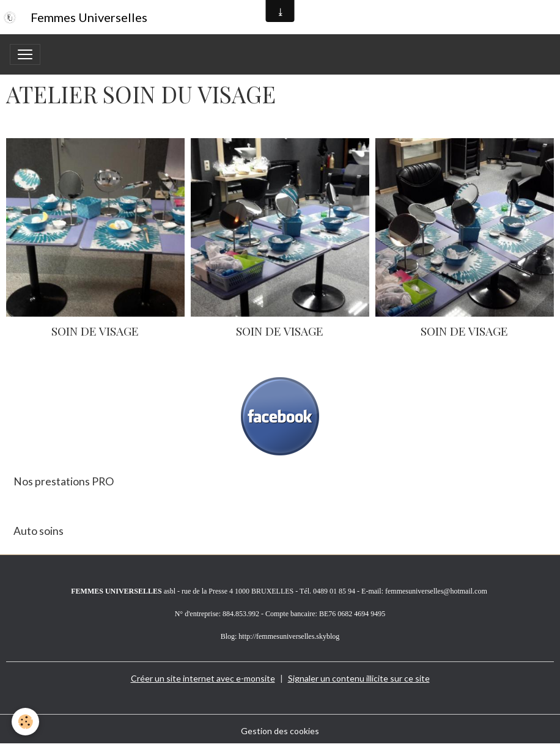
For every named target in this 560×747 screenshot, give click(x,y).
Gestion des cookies (280, 731)
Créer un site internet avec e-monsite (203, 678)
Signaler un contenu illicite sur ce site (359, 678)
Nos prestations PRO (64, 481)
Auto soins (39, 531)
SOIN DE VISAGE (95, 331)
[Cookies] (26, 722)
